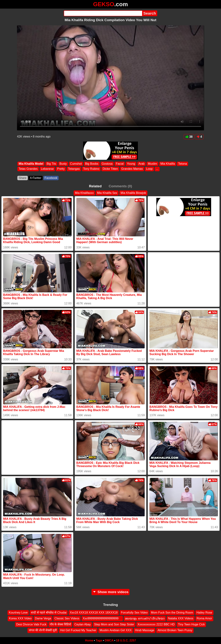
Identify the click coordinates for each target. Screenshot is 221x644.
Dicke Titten (110, 169)
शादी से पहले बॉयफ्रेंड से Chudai (49, 613)
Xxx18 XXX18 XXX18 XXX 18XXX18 (94, 613)
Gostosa (107, 164)
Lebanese (47, 169)
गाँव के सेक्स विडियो (60, 624)
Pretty (61, 169)
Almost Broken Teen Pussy (175, 630)
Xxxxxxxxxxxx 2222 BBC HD (156, 624)
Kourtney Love (18, 613)
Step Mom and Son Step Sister (114, 624)
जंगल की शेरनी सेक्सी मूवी (43, 630)
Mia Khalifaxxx (84, 193)
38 (189, 137)
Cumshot (76, 164)
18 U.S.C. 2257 (126, 640)
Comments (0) (120, 186)
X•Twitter (36, 178)
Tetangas (74, 169)
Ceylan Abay (83, 624)
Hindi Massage (145, 630)
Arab (142, 164)
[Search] (103, 13)
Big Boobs (92, 164)
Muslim (152, 164)
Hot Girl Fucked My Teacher (78, 630)
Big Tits (51, 164)
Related (95, 186)
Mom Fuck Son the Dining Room (172, 613)
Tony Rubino (91, 169)
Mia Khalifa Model (31, 164)
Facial (120, 164)
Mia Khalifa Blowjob (133, 193)
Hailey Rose (204, 613)
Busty (63, 164)
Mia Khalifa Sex (107, 193)
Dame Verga (43, 618)
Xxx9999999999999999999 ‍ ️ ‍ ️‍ (102, 618)
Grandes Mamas (132, 169)
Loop (149, 169)
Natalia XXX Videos (181, 618)
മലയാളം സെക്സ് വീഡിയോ (145, 618)
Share (23, 178)
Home (89, 640)
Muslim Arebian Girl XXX (116, 630)
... (157, 169)
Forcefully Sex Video (134, 613)
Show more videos (111, 592)
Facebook (51, 178)
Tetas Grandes (28, 169)
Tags (99, 640)
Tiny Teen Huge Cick (191, 624)
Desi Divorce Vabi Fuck (31, 624)
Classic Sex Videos (67, 618)
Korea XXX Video (20, 618)
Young (131, 164)
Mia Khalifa (168, 164)
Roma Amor (204, 618)
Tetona (182, 164)
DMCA (109, 640)
